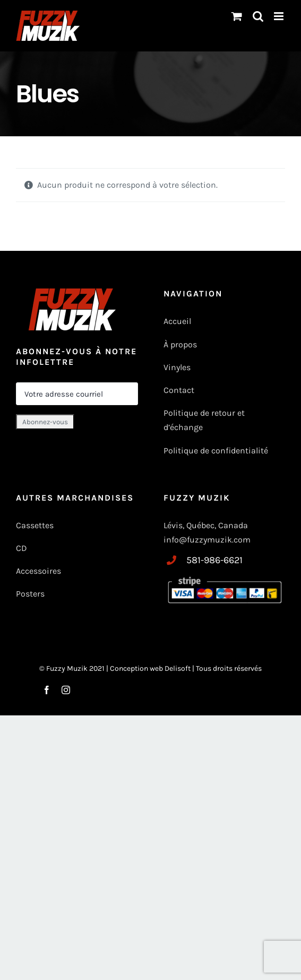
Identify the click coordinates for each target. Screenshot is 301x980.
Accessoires (40, 571)
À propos (180, 344)
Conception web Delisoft (151, 668)
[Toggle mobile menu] (279, 16)
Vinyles (177, 367)
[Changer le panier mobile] (237, 16)
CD (21, 548)
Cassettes (35, 525)
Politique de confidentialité (216, 450)
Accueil (177, 321)
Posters (30, 594)
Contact (179, 390)
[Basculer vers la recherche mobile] (258, 16)
